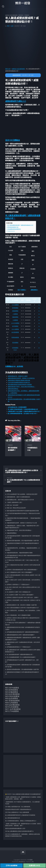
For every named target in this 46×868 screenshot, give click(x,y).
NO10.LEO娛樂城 (12, 707)
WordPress (22, 862)
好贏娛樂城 (15, 311)
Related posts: (11, 231)
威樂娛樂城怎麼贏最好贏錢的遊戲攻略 (19, 380)
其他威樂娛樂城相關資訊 (14, 229)
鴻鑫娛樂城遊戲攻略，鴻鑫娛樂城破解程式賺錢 (20, 553)
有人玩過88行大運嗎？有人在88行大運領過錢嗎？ (20, 595)
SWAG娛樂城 (15, 329)
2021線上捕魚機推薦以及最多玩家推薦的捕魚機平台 (19, 831)
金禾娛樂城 (15, 326)
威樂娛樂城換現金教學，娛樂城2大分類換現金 (21, 378)
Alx (33, 862)
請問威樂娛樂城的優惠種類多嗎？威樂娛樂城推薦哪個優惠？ (23, 632)
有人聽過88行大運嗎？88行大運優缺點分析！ (19, 592)
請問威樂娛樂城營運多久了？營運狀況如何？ (19, 647)
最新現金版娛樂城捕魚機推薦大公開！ (16, 828)
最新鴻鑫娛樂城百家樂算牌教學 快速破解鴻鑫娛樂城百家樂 (23, 511)
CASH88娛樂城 (15, 323)
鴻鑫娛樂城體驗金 (12, 533)
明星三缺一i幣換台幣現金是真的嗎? (16, 508)
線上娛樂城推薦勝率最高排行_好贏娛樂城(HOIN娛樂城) (20, 815)
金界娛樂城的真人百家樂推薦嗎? (17, 407)
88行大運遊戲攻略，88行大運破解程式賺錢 (19, 615)
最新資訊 (21, 15)
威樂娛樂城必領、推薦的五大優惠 (18, 376)
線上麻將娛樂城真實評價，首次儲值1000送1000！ (23, 414)
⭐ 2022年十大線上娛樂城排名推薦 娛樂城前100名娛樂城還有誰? (23, 794)
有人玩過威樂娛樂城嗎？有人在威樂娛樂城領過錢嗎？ (21, 657)
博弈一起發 (10, 26)
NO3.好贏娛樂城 (11, 692)
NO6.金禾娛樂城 (11, 698)
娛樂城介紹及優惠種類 (11, 15)
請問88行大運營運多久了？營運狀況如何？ (18, 585)
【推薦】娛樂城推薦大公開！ (15, 502)
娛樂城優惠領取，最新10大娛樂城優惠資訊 (18, 497)
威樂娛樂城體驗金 (13, 389)
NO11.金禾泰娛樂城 (13, 709)
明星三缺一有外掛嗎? (13, 505)
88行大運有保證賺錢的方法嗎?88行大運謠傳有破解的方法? (23, 608)
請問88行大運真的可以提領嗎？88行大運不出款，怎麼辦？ (23, 597)
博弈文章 (8, 69)
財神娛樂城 (15, 308)
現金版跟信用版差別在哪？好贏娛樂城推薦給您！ (19, 809)
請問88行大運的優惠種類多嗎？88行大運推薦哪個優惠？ (22, 570)
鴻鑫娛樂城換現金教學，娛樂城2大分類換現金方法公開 (22, 523)
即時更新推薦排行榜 (13, 227)
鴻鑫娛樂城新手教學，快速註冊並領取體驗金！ (20, 530)
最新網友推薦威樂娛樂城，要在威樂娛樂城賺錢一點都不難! (23, 669)
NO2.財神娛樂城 (11, 690)
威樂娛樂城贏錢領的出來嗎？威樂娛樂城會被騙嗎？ (21, 635)
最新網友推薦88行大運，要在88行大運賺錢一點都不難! (22, 605)
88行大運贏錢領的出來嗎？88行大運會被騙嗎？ (20, 572)
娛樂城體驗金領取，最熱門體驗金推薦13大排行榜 (20, 500)
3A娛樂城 (15, 320)
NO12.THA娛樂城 (12, 711)
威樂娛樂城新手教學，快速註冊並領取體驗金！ (22, 387)
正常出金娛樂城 (12, 866)
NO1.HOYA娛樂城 (12, 688)
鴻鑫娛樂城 (15, 317)
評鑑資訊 (27, 15)
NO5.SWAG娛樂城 (12, 696)
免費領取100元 (34, 866)
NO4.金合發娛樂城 (12, 694)
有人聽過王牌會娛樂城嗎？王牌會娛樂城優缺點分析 (23, 409)
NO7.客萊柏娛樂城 (12, 701)
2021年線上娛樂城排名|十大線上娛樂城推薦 (17, 812)
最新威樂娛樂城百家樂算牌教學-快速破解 (20, 385)
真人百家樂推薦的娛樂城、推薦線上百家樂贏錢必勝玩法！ (21, 821)
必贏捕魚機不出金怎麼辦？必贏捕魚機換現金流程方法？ (24, 411)
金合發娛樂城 (15, 332)
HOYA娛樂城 (15, 305)
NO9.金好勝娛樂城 (12, 705)
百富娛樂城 (15, 343)
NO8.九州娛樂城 (11, 703)
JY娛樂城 (15, 314)
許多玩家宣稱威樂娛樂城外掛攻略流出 (19, 382)
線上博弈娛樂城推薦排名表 (13, 818)
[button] (16, 101)
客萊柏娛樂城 (15, 337)
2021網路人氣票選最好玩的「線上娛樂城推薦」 (18, 807)
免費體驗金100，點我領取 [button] (14, 366)
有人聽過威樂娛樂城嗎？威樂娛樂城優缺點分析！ (21, 225)
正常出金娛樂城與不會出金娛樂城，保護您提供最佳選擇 (22, 494)
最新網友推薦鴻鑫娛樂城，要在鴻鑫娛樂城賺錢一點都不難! (23, 541)
